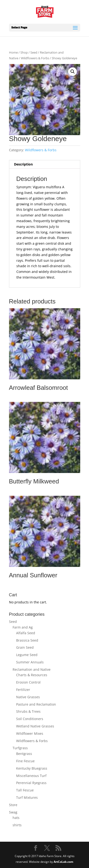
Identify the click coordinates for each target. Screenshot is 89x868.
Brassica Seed (27, 640)
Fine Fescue (25, 761)
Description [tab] (23, 164)
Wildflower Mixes (30, 733)
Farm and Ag (23, 627)
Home (13, 52)
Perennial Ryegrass (31, 783)
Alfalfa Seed (26, 633)
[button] (73, 72)
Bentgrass (24, 754)
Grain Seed (25, 647)
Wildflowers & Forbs (35, 58)
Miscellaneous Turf (31, 776)
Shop (24, 52)
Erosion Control (28, 682)
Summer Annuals (30, 662)
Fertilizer (23, 690)
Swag (13, 812)
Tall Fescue (25, 790)
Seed (34, 52)
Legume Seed (27, 655)
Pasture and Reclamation (36, 704)
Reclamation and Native (32, 669)
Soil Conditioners (30, 719)
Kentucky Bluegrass (32, 768)
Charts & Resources (32, 675)
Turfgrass (20, 748)
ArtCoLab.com (63, 862)
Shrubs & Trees (28, 711)
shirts (17, 825)
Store (13, 805)
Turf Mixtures (27, 797)
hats (16, 818)
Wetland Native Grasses (35, 726)
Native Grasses (28, 697)
